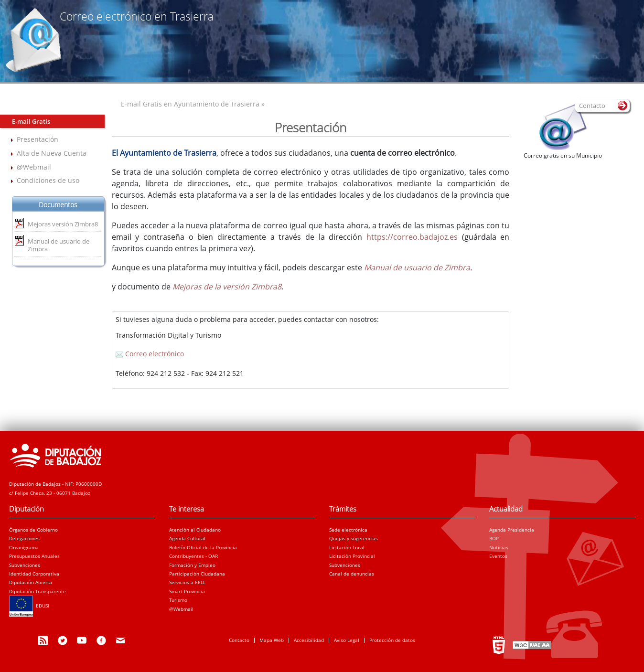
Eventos (498, 556)
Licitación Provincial (352, 556)
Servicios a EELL (187, 582)
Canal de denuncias (352, 574)
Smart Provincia (187, 591)
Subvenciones (25, 565)
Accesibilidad (309, 640)
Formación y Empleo (192, 565)
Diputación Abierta (31, 582)
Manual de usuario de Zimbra (59, 245)
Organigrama (24, 547)
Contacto (239, 640)
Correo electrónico (150, 354)
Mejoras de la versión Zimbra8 (227, 287)
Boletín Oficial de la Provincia (203, 547)
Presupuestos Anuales (34, 556)
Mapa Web (272, 640)
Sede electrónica (348, 530)
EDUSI (29, 606)
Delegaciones (24, 538)
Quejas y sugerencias (354, 538)
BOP (494, 538)
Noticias (499, 547)
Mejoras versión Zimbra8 (63, 224)
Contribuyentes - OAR (193, 556)
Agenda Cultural (187, 538)
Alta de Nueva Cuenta (52, 153)
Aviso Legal (347, 640)
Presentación (38, 139)
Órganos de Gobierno (33, 530)
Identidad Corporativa (34, 574)
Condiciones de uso (48, 180)
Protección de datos (392, 640)
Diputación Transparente (38, 591)
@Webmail (34, 167)
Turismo (178, 600)
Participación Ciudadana (197, 574)
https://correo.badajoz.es (412, 237)
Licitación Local (347, 547)
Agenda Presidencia (512, 530)
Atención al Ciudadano (195, 530)
